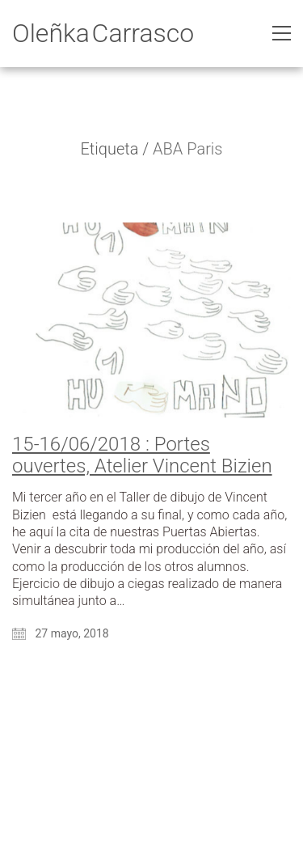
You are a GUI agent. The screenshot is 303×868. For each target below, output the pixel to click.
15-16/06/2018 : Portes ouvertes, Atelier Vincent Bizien (142, 455)
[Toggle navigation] (282, 33)
